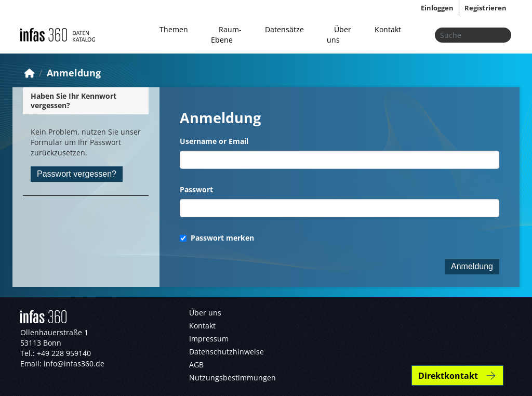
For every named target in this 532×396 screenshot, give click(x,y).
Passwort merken (217, 238)
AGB (196, 365)
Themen (174, 29)
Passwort (196, 189)
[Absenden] (500, 35)
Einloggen (437, 8)
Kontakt (388, 29)
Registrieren (486, 8)
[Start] (30, 73)
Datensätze (284, 29)
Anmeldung (74, 73)
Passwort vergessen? (77, 174)
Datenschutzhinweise (227, 352)
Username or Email (214, 141)
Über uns (339, 35)
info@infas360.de (74, 364)
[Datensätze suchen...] (473, 35)
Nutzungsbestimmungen (232, 378)
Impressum (209, 339)
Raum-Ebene (226, 35)
